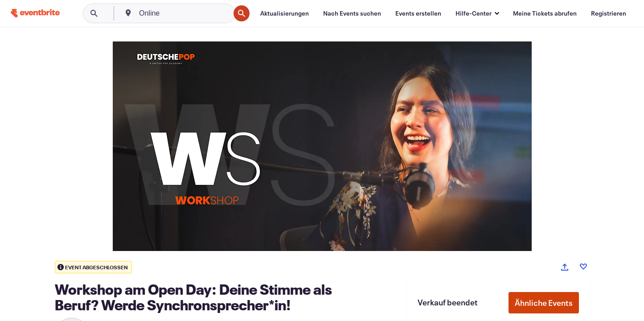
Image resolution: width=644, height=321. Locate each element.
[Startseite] (35, 13)
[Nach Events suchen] (352, 13)
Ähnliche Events (544, 303)
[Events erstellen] (418, 13)
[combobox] (184, 13)
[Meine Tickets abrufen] (545, 13)
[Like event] (583, 267)
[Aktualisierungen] (285, 13)
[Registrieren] (609, 13)
